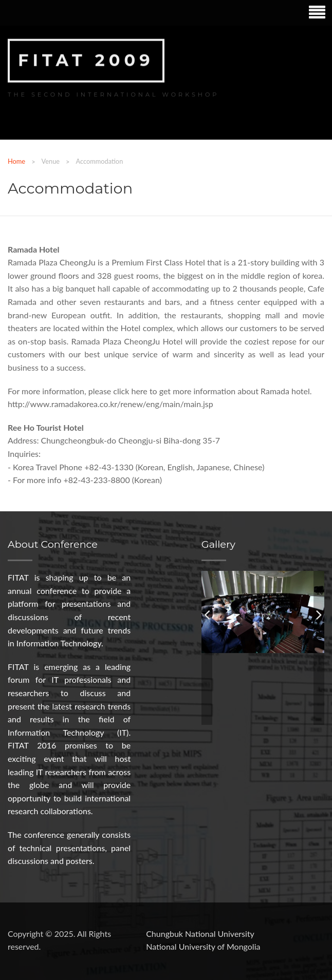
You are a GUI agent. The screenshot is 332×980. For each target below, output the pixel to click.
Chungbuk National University (200, 934)
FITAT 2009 (86, 59)
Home (16, 161)
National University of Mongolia (203, 946)
